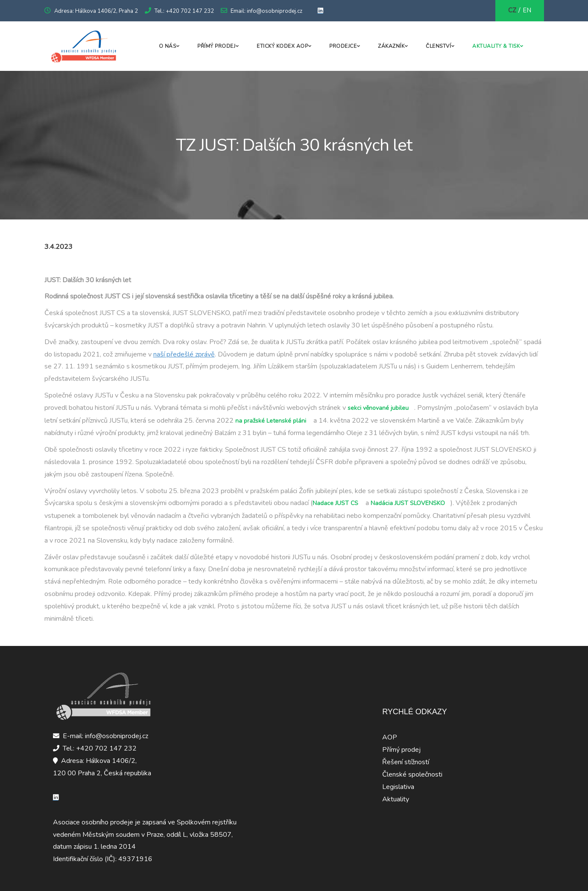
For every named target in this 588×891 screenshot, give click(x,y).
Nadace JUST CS (335, 503)
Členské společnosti (412, 774)
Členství (438, 46)
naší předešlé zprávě (184, 354)
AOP (390, 737)
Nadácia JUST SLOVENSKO (408, 503)
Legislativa (398, 787)
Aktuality (396, 799)
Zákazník (391, 46)
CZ (512, 10)
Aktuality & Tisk (496, 46)
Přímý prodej (216, 46)
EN (527, 10)
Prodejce (343, 46)
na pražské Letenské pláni (271, 421)
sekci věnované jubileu (378, 408)
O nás (168, 46)
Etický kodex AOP (282, 46)
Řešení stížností (406, 762)
